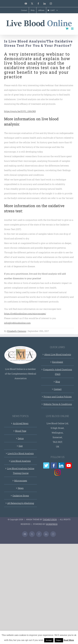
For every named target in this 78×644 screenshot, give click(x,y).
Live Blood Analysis (21, 461)
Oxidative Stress (21, 496)
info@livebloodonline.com (17, 323)
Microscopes (21, 481)
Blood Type (21, 431)
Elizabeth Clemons (17, 331)
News (21, 488)
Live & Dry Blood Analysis (21, 453)
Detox (21, 438)
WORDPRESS (52, 524)
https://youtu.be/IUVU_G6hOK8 (20, 111)
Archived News (21, 423)
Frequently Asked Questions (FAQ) (58, 372)
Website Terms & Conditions (58, 404)
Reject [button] (59, 640)
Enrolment (58, 362)
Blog (58, 382)
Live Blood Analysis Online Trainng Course (21, 471)
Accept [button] (49, 640)
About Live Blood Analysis (58, 354)
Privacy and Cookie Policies (58, 397)
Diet (21, 446)
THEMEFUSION (50, 519)
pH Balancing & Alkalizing (21, 503)
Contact (58, 389)
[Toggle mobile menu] (72, 29)
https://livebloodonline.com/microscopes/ (25, 314)
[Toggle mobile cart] (67, 29)
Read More (69, 640)
